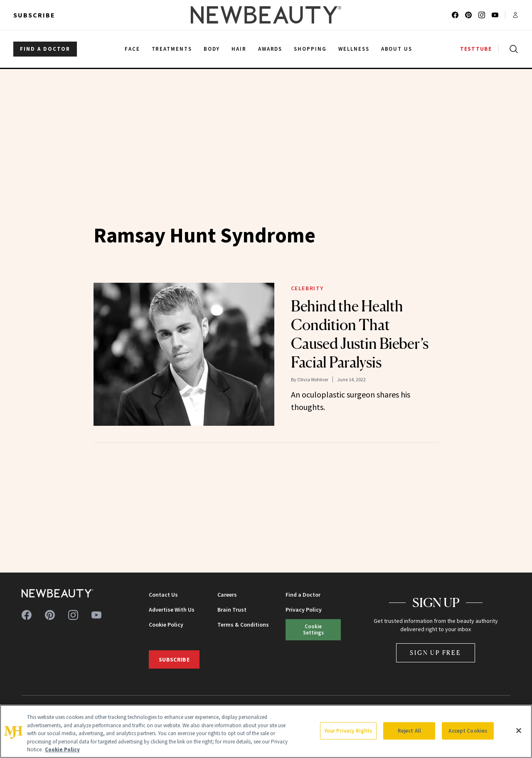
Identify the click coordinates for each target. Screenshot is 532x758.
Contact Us (163, 595)
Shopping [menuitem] (310, 49)
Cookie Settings (313, 629)
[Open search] (512, 49)
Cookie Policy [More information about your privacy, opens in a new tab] (62, 749)
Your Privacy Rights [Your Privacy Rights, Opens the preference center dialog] (348, 731)
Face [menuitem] (132, 49)
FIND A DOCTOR (45, 49)
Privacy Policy (304, 610)
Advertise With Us (172, 610)
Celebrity (307, 288)
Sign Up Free (436, 653)
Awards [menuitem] (270, 49)
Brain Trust (232, 610)
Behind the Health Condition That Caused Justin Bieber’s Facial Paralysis (360, 334)
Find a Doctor (303, 595)
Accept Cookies (468, 731)
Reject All (409, 731)
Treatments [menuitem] (172, 49)
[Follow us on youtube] (495, 15)
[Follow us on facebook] (455, 15)
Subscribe (34, 15)
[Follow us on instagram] (482, 15)
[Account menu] (515, 15)
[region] (266, 731)
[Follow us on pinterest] (468, 15)
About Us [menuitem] (397, 49)
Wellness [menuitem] (354, 49)
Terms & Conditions (243, 625)
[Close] (519, 731)
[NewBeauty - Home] (266, 15)
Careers (227, 595)
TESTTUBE (476, 49)
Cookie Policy (166, 625)
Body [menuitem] (212, 49)
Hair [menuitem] (239, 49)
